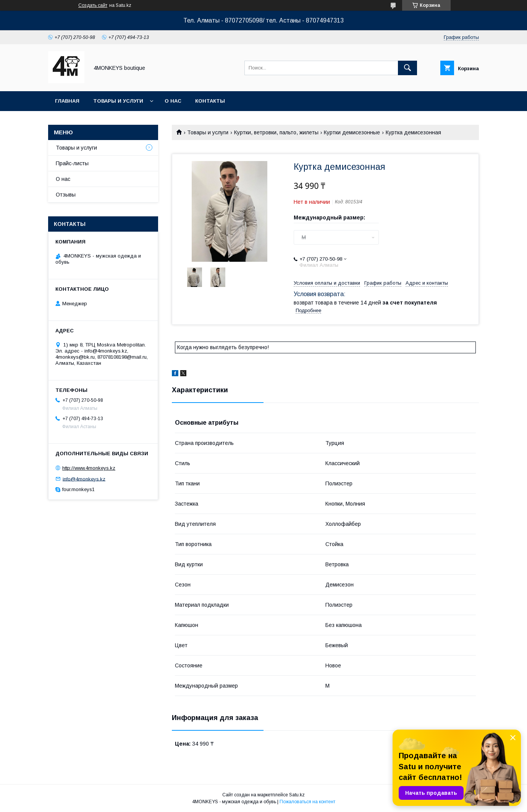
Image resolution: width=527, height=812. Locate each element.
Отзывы (66, 195)
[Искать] (407, 68)
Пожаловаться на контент (307, 802)
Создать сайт (93, 5)
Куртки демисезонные (352, 132)
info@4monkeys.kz (84, 479)
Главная (67, 101)
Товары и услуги (118, 101)
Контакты (210, 101)
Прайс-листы (72, 163)
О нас (173, 101)
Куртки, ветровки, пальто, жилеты (276, 132)
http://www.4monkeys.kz (89, 468)
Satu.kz (297, 795)
